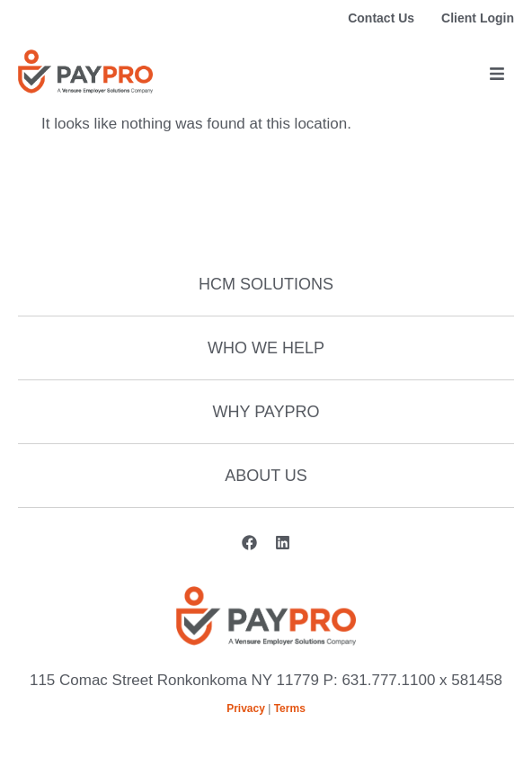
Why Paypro (266, 412)
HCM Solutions (266, 284)
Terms (290, 708)
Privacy (246, 708)
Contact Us (381, 18)
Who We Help (266, 348)
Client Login (478, 18)
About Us (266, 476)
